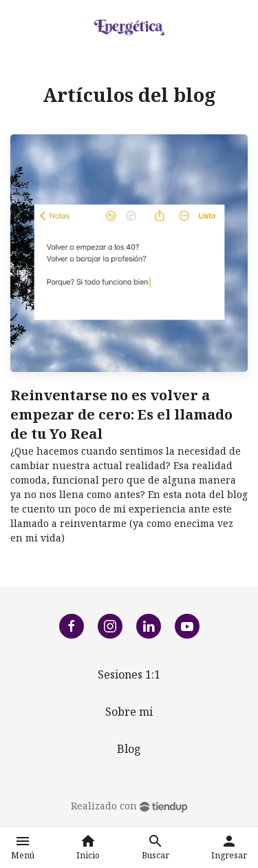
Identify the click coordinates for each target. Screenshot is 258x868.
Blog (129, 749)
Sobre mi (129, 712)
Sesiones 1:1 (129, 674)
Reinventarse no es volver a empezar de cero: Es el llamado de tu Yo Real (121, 414)
